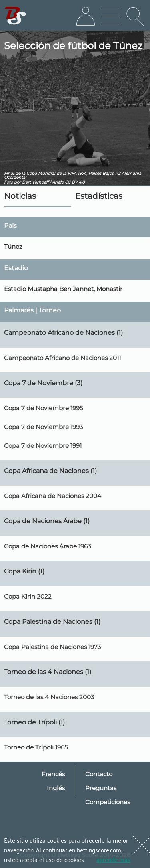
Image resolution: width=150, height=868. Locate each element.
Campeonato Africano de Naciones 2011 (62, 358)
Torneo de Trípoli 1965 (36, 747)
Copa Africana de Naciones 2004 (53, 496)
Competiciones (108, 802)
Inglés (56, 788)
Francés (53, 774)
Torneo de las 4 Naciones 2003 (49, 697)
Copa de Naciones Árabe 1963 (47, 546)
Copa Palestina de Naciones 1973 (52, 647)
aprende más (113, 859)
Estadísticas (99, 196)
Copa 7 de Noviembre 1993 (43, 427)
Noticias (20, 196)
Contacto (99, 774)
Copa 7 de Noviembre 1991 (43, 446)
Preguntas (101, 788)
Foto (8, 182)
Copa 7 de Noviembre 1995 (43, 408)
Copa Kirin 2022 (28, 596)
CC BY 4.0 (75, 182)
